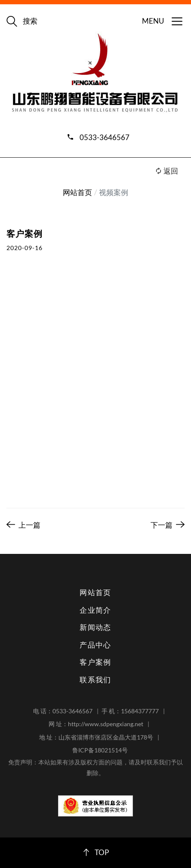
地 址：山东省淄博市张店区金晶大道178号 (96, 737)
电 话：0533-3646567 (63, 711)
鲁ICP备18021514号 (100, 750)
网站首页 (77, 192)
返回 (166, 171)
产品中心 (95, 645)
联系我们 (95, 680)
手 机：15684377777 (130, 711)
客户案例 (95, 662)
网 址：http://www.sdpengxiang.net (96, 724)
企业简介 (95, 610)
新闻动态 (95, 627)
